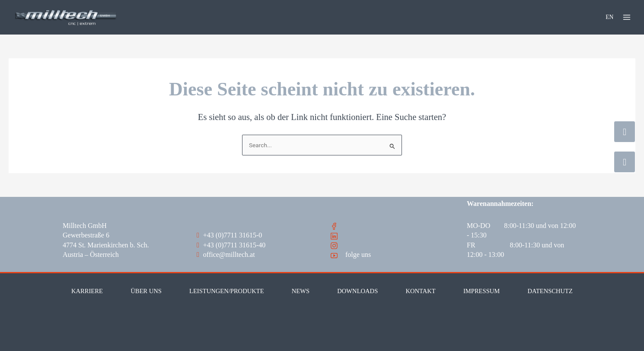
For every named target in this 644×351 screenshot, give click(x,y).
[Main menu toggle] (627, 17)
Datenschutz (550, 291)
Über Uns (146, 291)
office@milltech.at (226, 255)
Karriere (87, 291)
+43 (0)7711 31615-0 (229, 235)
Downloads (357, 291)
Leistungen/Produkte (227, 291)
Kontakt (420, 291)
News (301, 291)
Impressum (481, 291)
